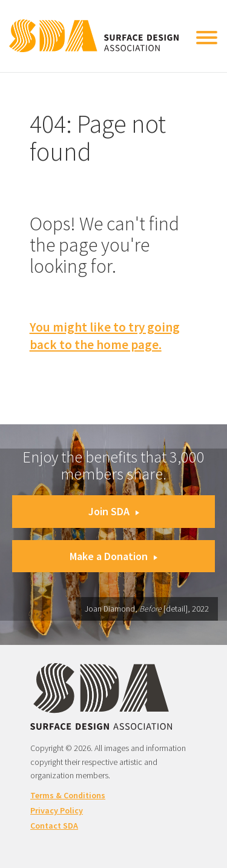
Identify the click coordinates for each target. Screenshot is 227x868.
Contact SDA (54, 826)
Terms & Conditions (68, 795)
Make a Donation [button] (113, 556)
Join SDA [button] (114, 511)
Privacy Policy (57, 810)
